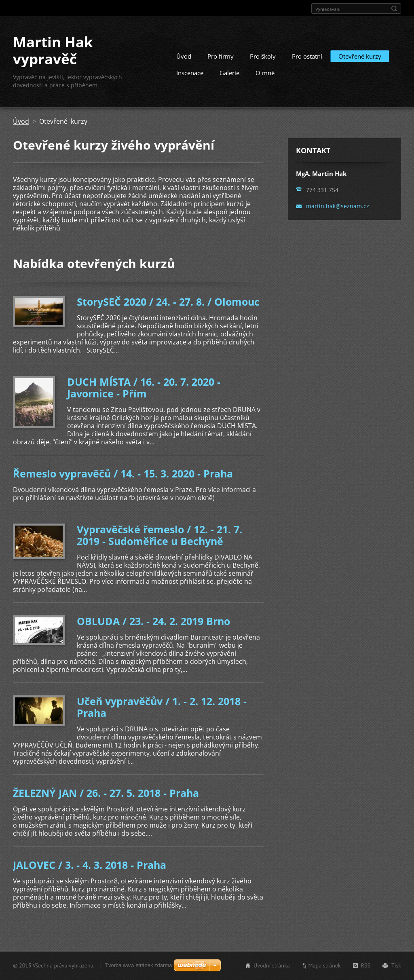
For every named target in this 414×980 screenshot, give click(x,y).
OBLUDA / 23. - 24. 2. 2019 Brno (153, 621)
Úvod (184, 56)
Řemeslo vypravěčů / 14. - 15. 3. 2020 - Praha (123, 473)
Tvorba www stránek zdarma (138, 965)
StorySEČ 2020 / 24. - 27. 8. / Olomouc (168, 302)
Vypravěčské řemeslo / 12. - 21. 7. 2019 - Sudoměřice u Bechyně (159, 535)
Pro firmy (221, 56)
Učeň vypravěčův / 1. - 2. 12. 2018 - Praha (162, 707)
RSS (366, 965)
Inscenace (190, 73)
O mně (265, 73)
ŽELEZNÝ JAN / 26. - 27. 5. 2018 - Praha (106, 793)
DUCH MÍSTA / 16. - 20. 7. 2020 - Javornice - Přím (144, 388)
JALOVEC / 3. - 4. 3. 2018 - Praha (90, 865)
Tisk (396, 965)
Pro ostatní (307, 56)
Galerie (229, 73)
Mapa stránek (325, 965)
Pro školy (263, 56)
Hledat (394, 8)
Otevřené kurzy (360, 56)
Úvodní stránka (272, 965)
